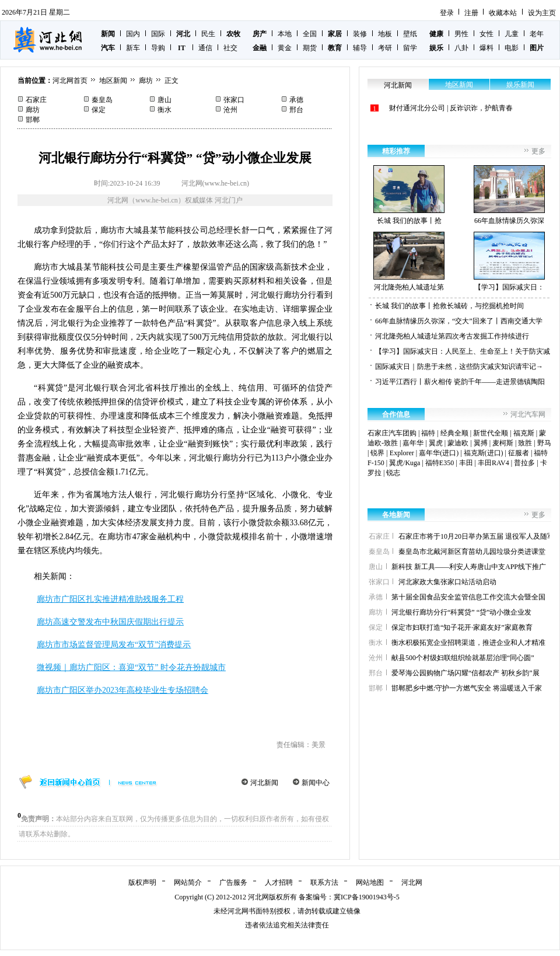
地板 (385, 34)
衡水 (164, 110)
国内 (133, 34)
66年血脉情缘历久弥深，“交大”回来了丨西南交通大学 (459, 321)
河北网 (412, 882)
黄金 (285, 48)
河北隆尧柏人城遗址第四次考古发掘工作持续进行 (452, 336)
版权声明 (142, 882)
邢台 (296, 110)
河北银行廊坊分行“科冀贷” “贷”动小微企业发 (461, 612)
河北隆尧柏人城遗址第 (409, 261)
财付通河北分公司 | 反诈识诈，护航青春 (451, 108)
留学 (410, 48)
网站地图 (370, 882)
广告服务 (233, 882)
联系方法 (324, 882)
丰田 (466, 463)
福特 (428, 433)
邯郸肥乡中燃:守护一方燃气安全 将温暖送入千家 (467, 688)
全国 (310, 34)
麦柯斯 (503, 443)
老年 (537, 34)
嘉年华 (413, 443)
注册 (471, 13)
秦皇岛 (102, 100)
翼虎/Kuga (405, 463)
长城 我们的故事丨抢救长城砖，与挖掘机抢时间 (449, 306)
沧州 (230, 110)
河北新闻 (264, 783)
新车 (133, 48)
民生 (208, 34)
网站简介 (188, 882)
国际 (158, 34)
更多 (538, 151)
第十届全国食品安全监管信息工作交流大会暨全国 (468, 597)
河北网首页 (70, 81)
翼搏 (481, 443)
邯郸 (33, 120)
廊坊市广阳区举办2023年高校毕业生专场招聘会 (123, 690)
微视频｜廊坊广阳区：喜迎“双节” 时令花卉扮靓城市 (131, 667)
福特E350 (440, 463)
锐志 (393, 473)
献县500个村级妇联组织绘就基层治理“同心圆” (463, 658)
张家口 (234, 100)
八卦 (461, 48)
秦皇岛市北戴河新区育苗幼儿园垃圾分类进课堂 (472, 552)
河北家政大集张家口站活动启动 (447, 582)
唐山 (164, 100)
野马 (544, 443)
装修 (360, 34)
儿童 (512, 34)
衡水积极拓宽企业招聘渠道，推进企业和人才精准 (468, 643)
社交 (230, 48)
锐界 (377, 453)
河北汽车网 (528, 414)
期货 (310, 48)
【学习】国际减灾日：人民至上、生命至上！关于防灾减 (463, 351)
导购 (158, 48)
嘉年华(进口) (439, 453)
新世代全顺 (491, 433)
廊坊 (146, 81)
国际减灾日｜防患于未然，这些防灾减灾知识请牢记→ (459, 367)
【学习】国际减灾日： (509, 261)
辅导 (360, 48)
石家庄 (36, 100)
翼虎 (436, 443)
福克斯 (524, 433)
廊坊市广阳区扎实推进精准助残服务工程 (110, 599)
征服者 (519, 453)
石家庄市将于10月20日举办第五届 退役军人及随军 (476, 536)
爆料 (487, 48)
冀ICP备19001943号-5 (367, 897)
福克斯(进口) (484, 453)
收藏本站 (503, 13)
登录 (447, 13)
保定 (99, 110)
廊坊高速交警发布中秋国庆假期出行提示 (110, 622)
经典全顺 (454, 433)
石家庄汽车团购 (392, 433)
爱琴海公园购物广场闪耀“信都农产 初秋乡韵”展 (466, 673)
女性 (487, 34)
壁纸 (410, 34)
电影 (512, 48)
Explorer (402, 453)
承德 (296, 100)
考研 (385, 48)
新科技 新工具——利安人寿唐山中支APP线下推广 (469, 567)
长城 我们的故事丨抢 (409, 195)
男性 (461, 34)
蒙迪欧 (458, 443)
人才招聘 (279, 882)
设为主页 (542, 13)
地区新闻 (113, 81)
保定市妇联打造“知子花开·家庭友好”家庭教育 (462, 627)
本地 (285, 34)
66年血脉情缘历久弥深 (509, 195)
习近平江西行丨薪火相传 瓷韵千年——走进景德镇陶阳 (460, 382)
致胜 (525, 443)
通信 (205, 48)
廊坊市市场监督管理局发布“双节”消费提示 (114, 645)
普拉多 (524, 463)
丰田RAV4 (494, 463)
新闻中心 (316, 783)
